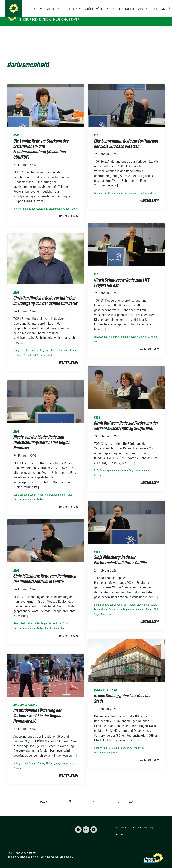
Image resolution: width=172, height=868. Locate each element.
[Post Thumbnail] (46, 100)
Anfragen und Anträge (25, 758)
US (96, 336)
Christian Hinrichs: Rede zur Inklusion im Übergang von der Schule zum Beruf (46, 295)
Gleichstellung (21, 489)
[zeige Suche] (159, 4)
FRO (96, 465)
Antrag (41, 758)
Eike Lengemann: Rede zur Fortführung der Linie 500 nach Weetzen (126, 138)
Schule (74, 203)
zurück (43, 797)
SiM (156, 604)
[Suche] (154, 4)
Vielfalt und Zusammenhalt (38, 350)
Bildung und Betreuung (26, 203)
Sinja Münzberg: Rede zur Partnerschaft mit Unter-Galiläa (120, 555)
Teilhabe (18, 350)
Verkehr (152, 188)
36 (117, 797)
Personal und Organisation (108, 604)
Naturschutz (100, 332)
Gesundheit (19, 618)
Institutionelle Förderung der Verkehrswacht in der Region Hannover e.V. (38, 710)
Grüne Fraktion (34, 15)
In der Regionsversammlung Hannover (49, 20)
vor (131, 797)
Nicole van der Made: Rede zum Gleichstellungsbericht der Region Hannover (42, 437)
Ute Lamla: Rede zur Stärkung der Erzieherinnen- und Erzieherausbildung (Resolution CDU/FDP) (41, 144)
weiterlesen (68, 211)
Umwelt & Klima (148, 332)
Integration (19, 345)
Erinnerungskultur (103, 599)
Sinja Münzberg (102, 609)
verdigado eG (66, 852)
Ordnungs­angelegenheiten (114, 465)
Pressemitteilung (103, 747)
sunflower (33, 852)
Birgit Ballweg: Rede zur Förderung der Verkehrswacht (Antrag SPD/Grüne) (126, 420)
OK (142, 743)
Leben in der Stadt (59, 345)
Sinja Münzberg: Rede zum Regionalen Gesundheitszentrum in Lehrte (45, 573)
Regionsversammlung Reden (54, 203)
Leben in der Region (105, 188)
